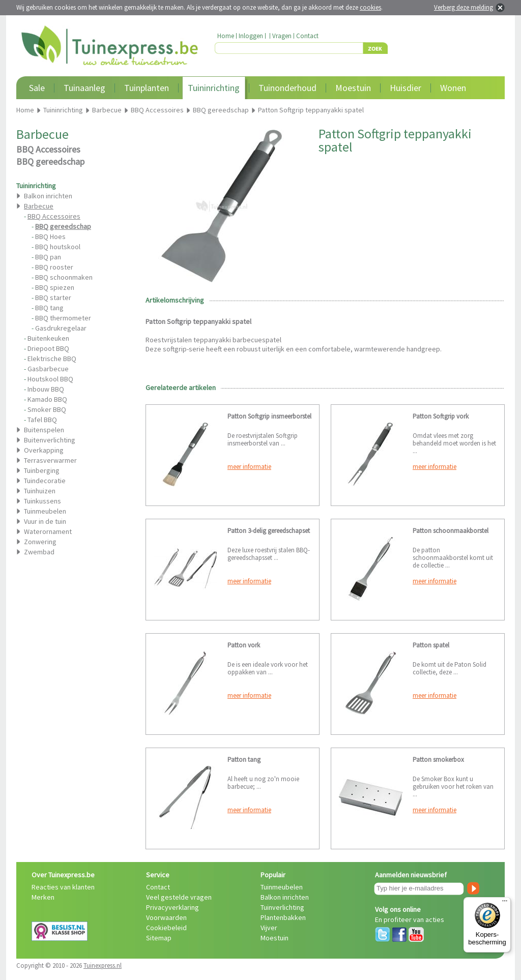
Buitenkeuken (48, 338)
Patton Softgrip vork (441, 416)
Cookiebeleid (166, 928)
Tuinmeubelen (45, 511)
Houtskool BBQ (50, 379)
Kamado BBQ (47, 399)
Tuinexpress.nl (103, 966)
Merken (43, 897)
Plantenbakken (283, 917)
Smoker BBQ (47, 409)
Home (226, 36)
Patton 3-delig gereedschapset (269, 531)
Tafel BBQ (42, 420)
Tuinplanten (147, 88)
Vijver (269, 928)
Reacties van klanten (63, 887)
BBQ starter (53, 298)
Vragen (282, 36)
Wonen (453, 88)
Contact (307, 36)
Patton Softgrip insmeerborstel (269, 416)
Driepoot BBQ (48, 348)
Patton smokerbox (438, 760)
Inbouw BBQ (46, 389)
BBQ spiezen (55, 287)
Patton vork (244, 645)
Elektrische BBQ (52, 359)
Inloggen (251, 36)
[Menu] (505, 903)
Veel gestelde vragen (179, 897)
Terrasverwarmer (50, 460)
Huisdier (406, 88)
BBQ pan (48, 257)
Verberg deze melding (464, 7)
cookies (370, 7)
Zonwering (40, 542)
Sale (37, 88)
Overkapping (44, 450)
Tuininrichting (214, 88)
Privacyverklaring (172, 907)
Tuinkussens (42, 501)
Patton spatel (431, 645)
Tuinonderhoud (287, 88)
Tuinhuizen (40, 491)
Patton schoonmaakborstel (451, 531)
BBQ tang (49, 308)
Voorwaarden (166, 917)
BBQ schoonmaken (64, 277)
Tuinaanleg (84, 88)
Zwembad (39, 552)
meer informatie (249, 467)
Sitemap (159, 938)
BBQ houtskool (58, 247)
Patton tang (244, 760)
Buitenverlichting (50, 440)
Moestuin (353, 88)
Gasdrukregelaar (61, 328)
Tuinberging (42, 470)
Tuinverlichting (282, 907)
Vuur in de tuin (45, 521)
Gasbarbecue (48, 369)
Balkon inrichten (48, 196)
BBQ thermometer (63, 318)
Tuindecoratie (45, 481)
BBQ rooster (54, 267)
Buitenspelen (44, 430)
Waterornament (48, 531)
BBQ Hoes (50, 236)
